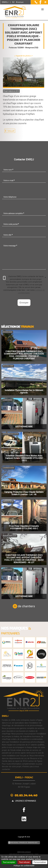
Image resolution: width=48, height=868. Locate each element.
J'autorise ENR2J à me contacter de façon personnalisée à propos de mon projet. (25, 278)
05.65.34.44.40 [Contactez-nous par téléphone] (26, 795)
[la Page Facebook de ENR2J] (39, 3)
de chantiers (26, 606)
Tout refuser (24, 862)
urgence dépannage (26, 801)
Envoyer (24, 303)
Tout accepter (9, 862)
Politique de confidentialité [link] (24, 866)
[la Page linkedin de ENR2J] (44, 2)
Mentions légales (24, 852)
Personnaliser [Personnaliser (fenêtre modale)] (40, 862)
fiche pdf (11, 131)
